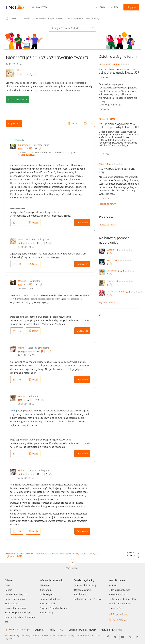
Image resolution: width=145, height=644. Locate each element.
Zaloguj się (131, 7)
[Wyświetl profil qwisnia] (111, 250)
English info (41, 630)
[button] (85, 123)
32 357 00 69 (119, 620)
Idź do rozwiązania (18, 100)
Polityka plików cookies (115, 630)
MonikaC (22, 281)
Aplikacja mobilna (57, 18)
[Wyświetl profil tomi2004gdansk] (116, 292)
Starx (20, 70)
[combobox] (72, 28)
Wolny (21, 348)
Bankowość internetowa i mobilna (34, 18)
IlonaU (21, 396)
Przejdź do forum (108, 204)
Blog (116, 7)
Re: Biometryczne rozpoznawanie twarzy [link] (83, 18)
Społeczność (41, 7)
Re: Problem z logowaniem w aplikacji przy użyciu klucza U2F (119, 71)
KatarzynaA (24, 145)
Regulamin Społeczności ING (19, 553)
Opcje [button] (74, 124)
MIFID (54, 630)
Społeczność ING (7, 18)
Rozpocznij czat (121, 614)
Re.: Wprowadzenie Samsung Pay (117, 170)
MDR (64, 630)
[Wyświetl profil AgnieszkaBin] (24, 155)
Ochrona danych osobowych (85, 630)
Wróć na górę (72, 568)
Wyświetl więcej (107, 302)
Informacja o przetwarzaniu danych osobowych (59, 553)
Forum (102, 7)
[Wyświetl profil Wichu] (111, 260)
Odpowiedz (14, 123)
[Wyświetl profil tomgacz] (112, 271)
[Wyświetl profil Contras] (111, 281)
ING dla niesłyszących (20, 630)
